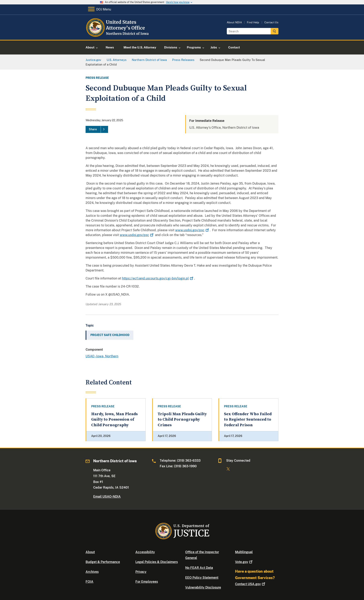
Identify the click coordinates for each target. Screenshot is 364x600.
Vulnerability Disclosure (203, 587)
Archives (92, 572)
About (90, 552)
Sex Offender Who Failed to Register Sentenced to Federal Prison (248, 420)
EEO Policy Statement (202, 578)
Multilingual (244, 552)
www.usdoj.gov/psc (192, 230)
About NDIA (234, 22)
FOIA (89, 582)
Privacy (141, 572)
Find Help (253, 22)
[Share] (97, 129)
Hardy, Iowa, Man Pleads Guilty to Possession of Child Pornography (114, 420)
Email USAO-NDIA (107, 497)
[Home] (118, 35)
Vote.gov (244, 562)
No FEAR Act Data (199, 568)
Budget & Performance (103, 562)
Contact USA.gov (251, 584)
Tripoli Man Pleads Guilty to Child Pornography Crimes (182, 420)
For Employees (147, 582)
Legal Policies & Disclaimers (157, 562)
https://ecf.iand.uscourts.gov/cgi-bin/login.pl (158, 278)
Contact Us (271, 22)
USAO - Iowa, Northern (102, 356)
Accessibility (145, 552)
